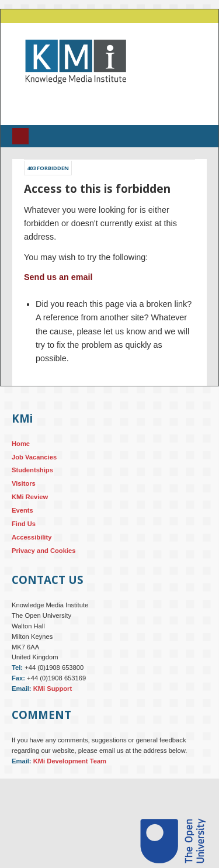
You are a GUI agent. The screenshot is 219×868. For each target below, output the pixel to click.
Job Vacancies (34, 457)
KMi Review (30, 497)
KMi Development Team (70, 761)
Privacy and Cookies (44, 551)
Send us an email (58, 277)
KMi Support (53, 689)
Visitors (24, 483)
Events (22, 510)
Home (21, 444)
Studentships (32, 470)
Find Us (24, 524)
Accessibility (32, 537)
